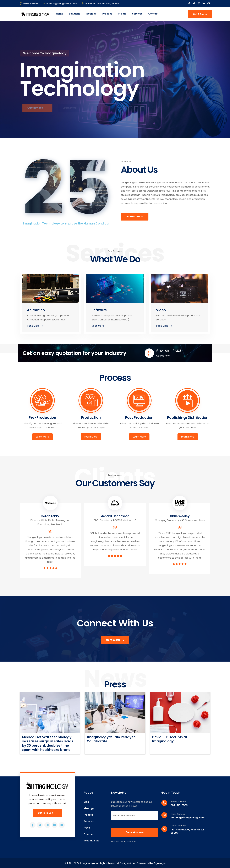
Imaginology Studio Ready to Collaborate (111, 739)
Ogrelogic (160, 863)
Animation (36, 310)
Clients (122, 14)
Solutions (75, 14)
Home (60, 14)
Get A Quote (200, 14)
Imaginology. (88, 863)
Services (137, 14)
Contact (153, 14)
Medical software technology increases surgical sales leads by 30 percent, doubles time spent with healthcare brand (48, 744)
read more (35, 326)
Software (99, 310)
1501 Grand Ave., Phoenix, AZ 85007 (187, 831)
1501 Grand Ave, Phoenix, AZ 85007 (102, 3)
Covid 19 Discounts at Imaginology (170, 739)
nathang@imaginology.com (60, 3)
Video (161, 310)
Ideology (91, 14)
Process (107, 14)
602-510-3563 (29, 3)
